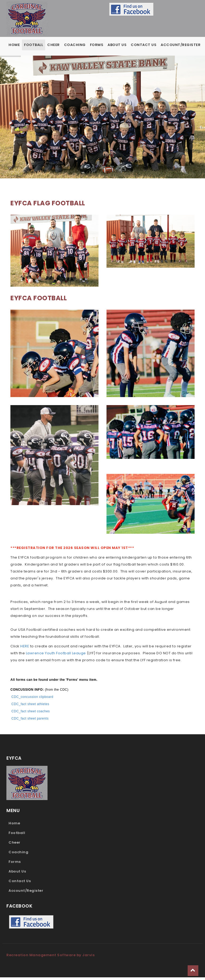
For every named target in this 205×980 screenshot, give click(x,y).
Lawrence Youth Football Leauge (56, 656)
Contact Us (144, 45)
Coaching (75, 45)
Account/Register (181, 45)
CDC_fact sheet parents (30, 721)
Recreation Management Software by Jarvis (50, 958)
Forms (97, 45)
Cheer (54, 45)
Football (33, 45)
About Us (117, 45)
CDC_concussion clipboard (33, 700)
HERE (25, 649)
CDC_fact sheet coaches (31, 714)
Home (14, 45)
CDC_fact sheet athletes (30, 707)
